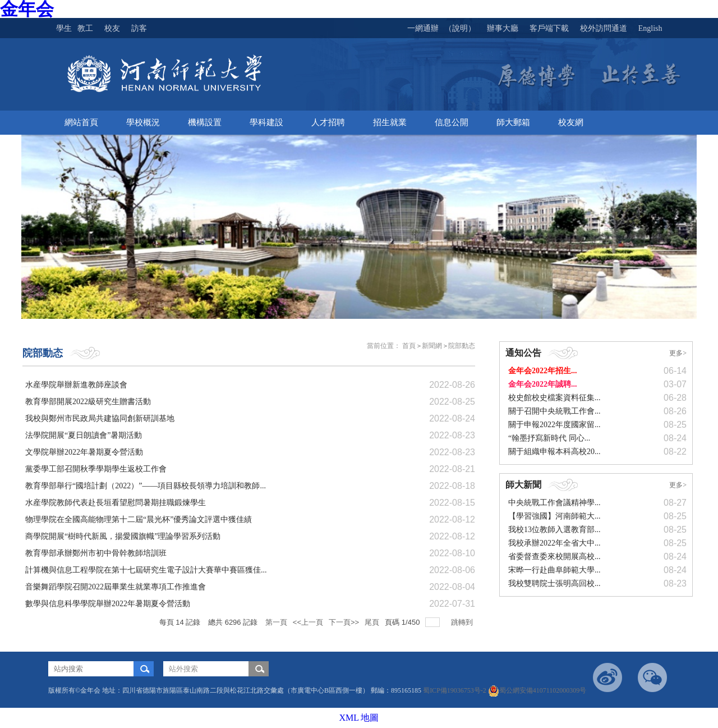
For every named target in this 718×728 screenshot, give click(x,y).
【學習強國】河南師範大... (554, 516)
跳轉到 (463, 622)
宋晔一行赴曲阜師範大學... (554, 570)
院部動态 (462, 346)
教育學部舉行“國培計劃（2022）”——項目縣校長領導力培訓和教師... (146, 486)
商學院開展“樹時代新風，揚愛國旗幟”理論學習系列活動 (123, 536)
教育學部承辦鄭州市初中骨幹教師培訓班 (96, 553)
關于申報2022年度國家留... (554, 425)
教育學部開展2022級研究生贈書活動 (88, 402)
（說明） (460, 28)
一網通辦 (423, 28)
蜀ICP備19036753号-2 (455, 690)
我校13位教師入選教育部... (554, 530)
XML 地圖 (359, 718)
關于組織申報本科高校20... (554, 452)
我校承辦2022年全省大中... (554, 543)
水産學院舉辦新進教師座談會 (76, 385)
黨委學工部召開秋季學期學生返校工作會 (96, 469)
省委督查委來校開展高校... (554, 557)
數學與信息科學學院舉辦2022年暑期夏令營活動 (108, 604)
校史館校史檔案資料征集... (554, 398)
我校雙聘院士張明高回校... (554, 583)
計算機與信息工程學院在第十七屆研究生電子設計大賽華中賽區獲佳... (146, 570)
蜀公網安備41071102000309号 (537, 690)
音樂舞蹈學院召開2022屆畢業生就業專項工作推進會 (116, 587)
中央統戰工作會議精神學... (554, 503)
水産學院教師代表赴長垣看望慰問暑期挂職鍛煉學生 (116, 503)
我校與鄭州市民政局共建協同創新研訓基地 (100, 418)
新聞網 (432, 346)
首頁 (409, 346)
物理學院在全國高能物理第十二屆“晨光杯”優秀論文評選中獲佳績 (139, 519)
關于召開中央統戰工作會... (554, 411)
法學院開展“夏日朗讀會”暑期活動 (84, 435)
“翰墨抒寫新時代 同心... (549, 438)
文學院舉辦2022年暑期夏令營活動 (84, 452)
